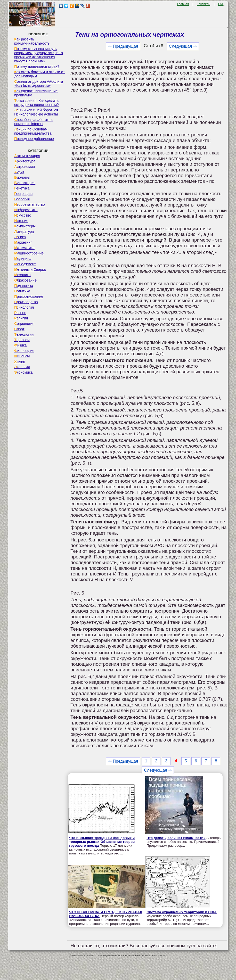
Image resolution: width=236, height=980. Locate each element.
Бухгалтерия (25, 183)
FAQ (221, 4)
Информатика (26, 210)
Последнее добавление (34, 139)
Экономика (23, 372)
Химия (20, 361)
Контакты (204, 4)
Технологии (24, 334)
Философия (24, 351)
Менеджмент (25, 264)
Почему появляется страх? (37, 67)
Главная (183, 4)
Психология (24, 307)
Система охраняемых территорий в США (182, 912)
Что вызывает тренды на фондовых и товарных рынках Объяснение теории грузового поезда (102, 842)
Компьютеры (25, 226)
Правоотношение (29, 297)
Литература (24, 232)
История (21, 221)
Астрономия (25, 167)
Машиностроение (29, 253)
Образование (25, 280)
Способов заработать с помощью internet (34, 122)
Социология (24, 324)
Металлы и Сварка (30, 269)
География (23, 194)
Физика (20, 345)
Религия (21, 318)
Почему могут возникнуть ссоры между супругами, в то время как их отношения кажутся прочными (39, 55)
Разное (20, 313)
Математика (24, 248)
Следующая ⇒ (183, 46)
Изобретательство (30, 204)
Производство (26, 302)
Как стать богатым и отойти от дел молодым (39, 74)
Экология (22, 367)
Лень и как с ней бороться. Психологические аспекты (37, 112)
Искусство (23, 215)
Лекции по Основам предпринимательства (33, 131)
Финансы (22, 356)
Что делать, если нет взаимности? (176, 838)
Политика (22, 291)
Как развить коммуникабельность (32, 41)
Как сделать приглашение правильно (36, 93)
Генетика (22, 188)
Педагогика (24, 286)
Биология (22, 177)
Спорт (19, 329)
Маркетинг (23, 242)
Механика (22, 275)
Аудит (19, 172)
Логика (20, 237)
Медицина (23, 259)
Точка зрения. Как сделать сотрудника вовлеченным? (36, 103)
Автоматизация (27, 156)
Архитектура (25, 161)
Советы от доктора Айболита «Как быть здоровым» (39, 84)
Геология (22, 199)
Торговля (22, 340)
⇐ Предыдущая (123, 46)
